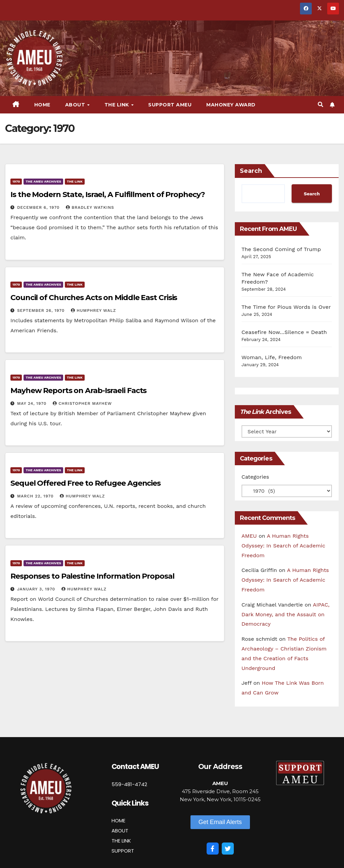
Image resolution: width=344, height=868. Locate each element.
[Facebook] (213, 849)
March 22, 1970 (36, 496)
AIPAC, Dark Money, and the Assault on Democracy (286, 614)
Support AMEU (170, 105)
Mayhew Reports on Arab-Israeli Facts (78, 391)
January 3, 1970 (37, 589)
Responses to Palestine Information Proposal (92, 576)
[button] (320, 105)
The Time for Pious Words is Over (286, 307)
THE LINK (121, 841)
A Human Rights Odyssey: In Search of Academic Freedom (283, 546)
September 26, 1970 (42, 310)
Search (251, 171)
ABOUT (120, 831)
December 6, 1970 (39, 207)
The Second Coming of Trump (281, 249)
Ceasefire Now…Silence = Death (284, 332)
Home (42, 105)
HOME (118, 821)
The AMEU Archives (43, 181)
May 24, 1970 (33, 403)
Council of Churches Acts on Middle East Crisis (94, 298)
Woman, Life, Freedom (272, 357)
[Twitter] (228, 849)
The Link (118, 105)
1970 (16, 181)
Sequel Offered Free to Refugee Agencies (85, 483)
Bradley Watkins (90, 207)
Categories (255, 477)
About (76, 105)
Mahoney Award (231, 105)
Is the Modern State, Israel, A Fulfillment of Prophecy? (108, 195)
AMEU (249, 536)
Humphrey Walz (93, 310)
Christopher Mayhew (82, 403)
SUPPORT (123, 851)
